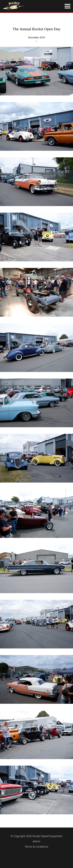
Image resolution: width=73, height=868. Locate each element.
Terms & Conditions (36, 847)
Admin (37, 841)
